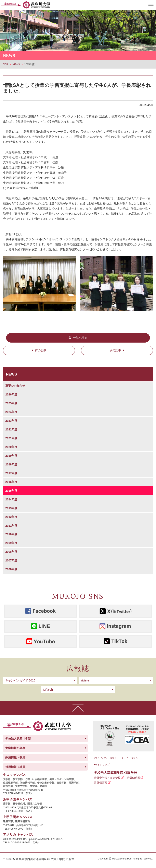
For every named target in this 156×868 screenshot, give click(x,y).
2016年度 (11, 482)
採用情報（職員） (17, 767)
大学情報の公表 (15, 748)
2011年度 (11, 526)
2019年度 (11, 456)
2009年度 (11, 543)
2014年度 (11, 499)
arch (48, 690)
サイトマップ (102, 765)
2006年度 (11, 569)
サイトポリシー (132, 758)
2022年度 (11, 429)
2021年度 (11, 438)
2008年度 (11, 552)
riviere (85, 680)
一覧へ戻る (80, 338)
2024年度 (11, 412)
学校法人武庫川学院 (18, 739)
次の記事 (115, 350)
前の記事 (41, 350)
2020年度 (11, 447)
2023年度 (11, 421)
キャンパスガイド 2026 (20, 680)
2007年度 (11, 560)
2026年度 (11, 394)
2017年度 (11, 473)
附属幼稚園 (134, 778)
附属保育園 (101, 783)
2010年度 (11, 534)
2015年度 (11, 491)
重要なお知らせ (15, 386)
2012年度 (11, 517)
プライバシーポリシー (107, 758)
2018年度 (11, 464)
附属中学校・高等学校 (107, 778)
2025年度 (11, 403)
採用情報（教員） (17, 757)
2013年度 (11, 508)
